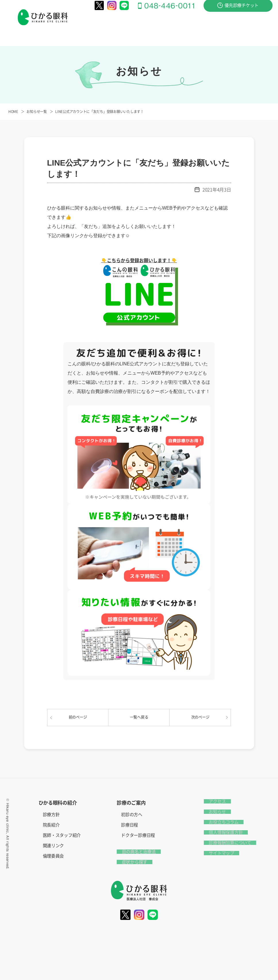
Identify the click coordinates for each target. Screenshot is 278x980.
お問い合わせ (233, 26)
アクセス (261, 26)
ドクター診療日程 (138, 835)
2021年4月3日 (217, 190)
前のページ (78, 717)
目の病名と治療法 (165, 26)
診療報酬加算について (225, 843)
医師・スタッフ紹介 (62, 835)
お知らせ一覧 (37, 112)
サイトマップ (216, 853)
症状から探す (201, 26)
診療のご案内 (128, 26)
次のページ (200, 717)
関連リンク (53, 846)
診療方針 (51, 815)
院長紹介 (51, 825)
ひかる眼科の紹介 (91, 26)
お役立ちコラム (219, 822)
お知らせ (212, 812)
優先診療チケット (238, 10)
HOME (13, 112)
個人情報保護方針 (221, 832)
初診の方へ (132, 815)
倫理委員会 (53, 856)
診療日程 (130, 825)
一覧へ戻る (139, 717)
